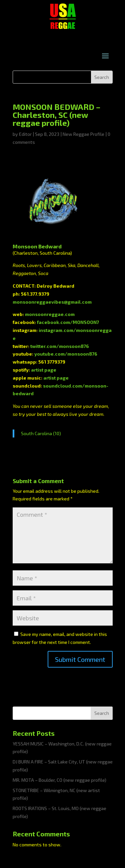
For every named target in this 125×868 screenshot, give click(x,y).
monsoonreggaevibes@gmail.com (52, 302)
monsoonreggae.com (50, 314)
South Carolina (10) (41, 433)
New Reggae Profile (83, 134)
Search (102, 713)
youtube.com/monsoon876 (66, 354)
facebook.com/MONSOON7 (68, 322)
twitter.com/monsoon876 (60, 346)
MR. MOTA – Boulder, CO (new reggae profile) (59, 780)
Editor (25, 134)
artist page (44, 370)
